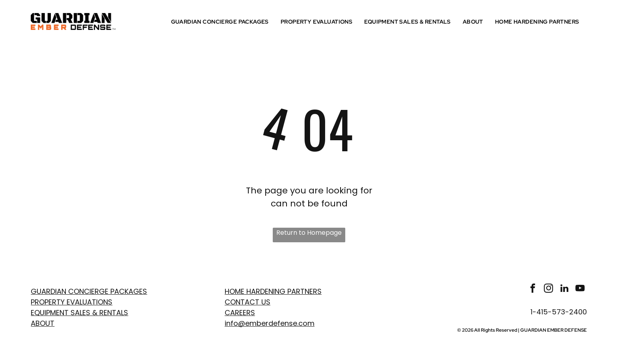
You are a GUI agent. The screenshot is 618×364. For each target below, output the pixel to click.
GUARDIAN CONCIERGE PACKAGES (89, 291)
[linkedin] (564, 289)
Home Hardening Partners (273, 291)
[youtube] (580, 289)
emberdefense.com (280, 323)
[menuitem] (222, 22)
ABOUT (43, 323)
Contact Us (248, 302)
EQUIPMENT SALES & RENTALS (79, 313)
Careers (240, 313)
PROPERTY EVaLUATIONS (72, 302)
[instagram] (548, 289)
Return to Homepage (309, 233)
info (231, 323)
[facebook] (533, 289)
